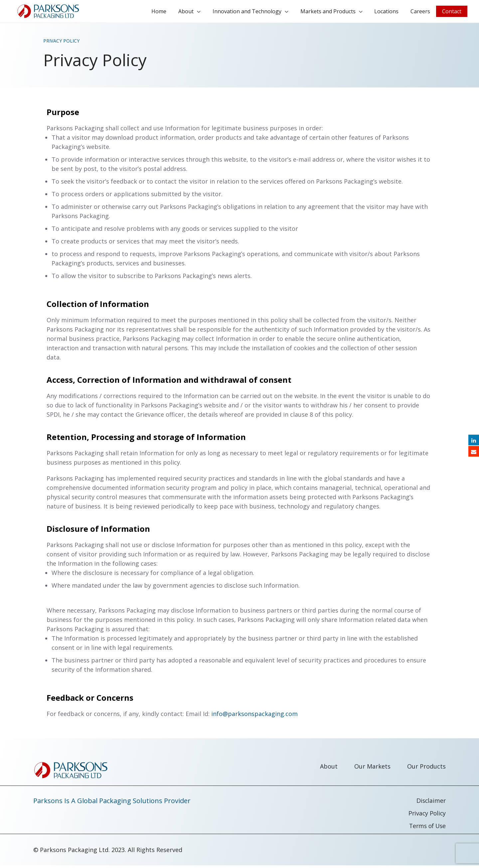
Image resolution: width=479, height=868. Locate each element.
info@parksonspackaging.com (254, 716)
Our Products (426, 769)
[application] (208, 13)
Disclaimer (431, 803)
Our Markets (372, 769)
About (329, 769)
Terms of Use (426, 828)
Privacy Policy (426, 816)
